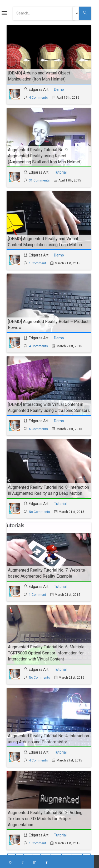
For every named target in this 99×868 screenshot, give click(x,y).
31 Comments (39, 180)
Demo (59, 89)
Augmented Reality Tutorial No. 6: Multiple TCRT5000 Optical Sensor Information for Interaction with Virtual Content (46, 653)
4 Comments (38, 98)
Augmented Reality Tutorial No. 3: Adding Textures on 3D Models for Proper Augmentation (45, 819)
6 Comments (38, 429)
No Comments (39, 512)
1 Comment (38, 263)
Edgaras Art (39, 89)
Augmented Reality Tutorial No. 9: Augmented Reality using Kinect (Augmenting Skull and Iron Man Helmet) (45, 156)
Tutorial (60, 172)
